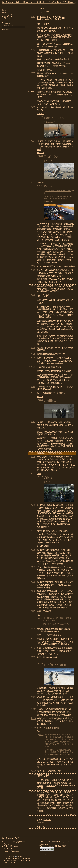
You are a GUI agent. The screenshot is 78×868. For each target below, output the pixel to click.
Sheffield (40, 396)
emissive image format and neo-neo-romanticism (58, 197)
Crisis (39, 474)
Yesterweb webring (10, 859)
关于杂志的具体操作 (52, 635)
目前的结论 (44, 582)
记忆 (39, 615)
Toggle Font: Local (9, 17)
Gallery (18, 2)
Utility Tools (42, 2)
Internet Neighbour (12, 851)
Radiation (40, 182)
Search (5, 12)
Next (23, 859)
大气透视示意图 (54, 771)
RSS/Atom (6, 19)
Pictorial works (29, 2)
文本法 (40, 785)
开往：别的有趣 (10, 863)
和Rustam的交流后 (59, 642)
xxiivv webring (9, 857)
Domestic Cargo (44, 235)
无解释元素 (64, 300)
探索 (48, 11)
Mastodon (16, 847)
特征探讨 (51, 785)
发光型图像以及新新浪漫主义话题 (58, 190)
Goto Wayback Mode (9, 15)
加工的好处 (52, 792)
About (7, 844)
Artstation (51, 122)
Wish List (8, 849)
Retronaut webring (10, 861)
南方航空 (45, 35)
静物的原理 (46, 70)
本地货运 (40, 114)
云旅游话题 (54, 375)
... (38, 661)
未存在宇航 (47, 44)
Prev (19, 859)
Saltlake (42, 728)
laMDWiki (63, 847)
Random (21, 857)
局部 (39, 731)
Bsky (7, 847)
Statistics (43, 855)
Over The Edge (55, 2)
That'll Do (40, 153)
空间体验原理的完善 (48, 700)
